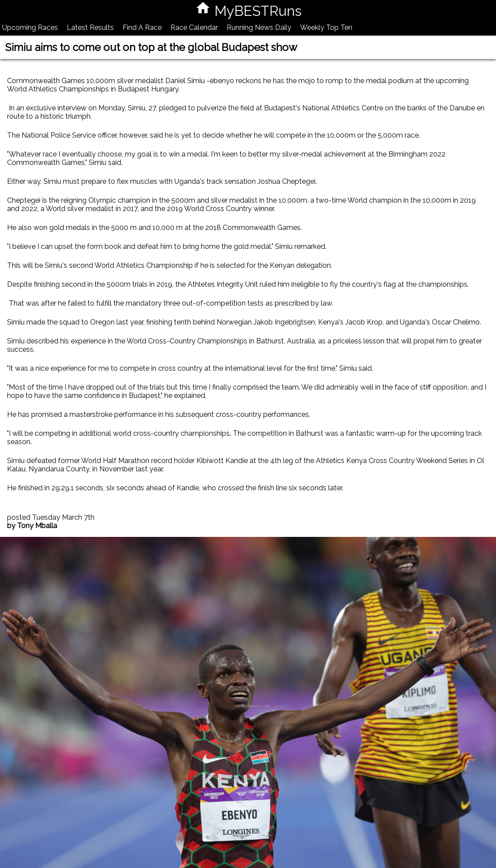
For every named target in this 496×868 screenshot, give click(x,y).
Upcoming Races (30, 27)
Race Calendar (194, 27)
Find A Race (142, 27)
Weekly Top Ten (326, 27)
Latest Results (90, 27)
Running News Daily (259, 27)
